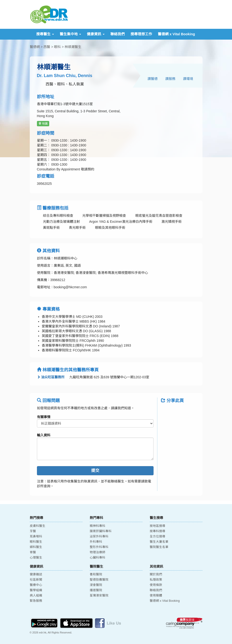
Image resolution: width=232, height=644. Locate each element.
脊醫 (33, 552)
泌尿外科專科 (99, 536)
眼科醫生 (36, 542)
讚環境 (188, 79)
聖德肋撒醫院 (99, 580)
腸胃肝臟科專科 (101, 531)
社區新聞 (36, 580)
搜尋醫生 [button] (45, 34)
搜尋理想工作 (141, 34)
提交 (95, 471)
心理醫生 (36, 558)
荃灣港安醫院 (99, 596)
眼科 (57, 47)
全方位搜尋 (158, 536)
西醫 (47, 47)
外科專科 (96, 542)
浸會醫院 (96, 585)
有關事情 (44, 417)
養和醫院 (96, 574)
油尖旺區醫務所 (51, 377)
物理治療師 (98, 552)
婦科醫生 (36, 547)
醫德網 (35, 47)
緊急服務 (36, 601)
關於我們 (156, 574)
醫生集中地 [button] (70, 34)
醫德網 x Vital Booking (176, 34)
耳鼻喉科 (36, 536)
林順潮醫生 (73, 47)
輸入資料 (44, 435)
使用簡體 (156, 596)
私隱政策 (156, 580)
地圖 (43, 124)
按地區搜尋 (158, 526)
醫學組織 (36, 590)
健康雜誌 (36, 574)
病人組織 (36, 596)
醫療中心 (36, 585)
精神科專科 (98, 526)
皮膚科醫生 (38, 526)
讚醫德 (153, 79)
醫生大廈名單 (159, 542)
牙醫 (33, 531)
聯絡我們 (118, 34)
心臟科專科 (98, 558)
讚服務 (170, 79)
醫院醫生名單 (159, 547)
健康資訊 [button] (96, 34)
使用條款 (156, 585)
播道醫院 (96, 590)
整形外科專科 (99, 547)
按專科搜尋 (158, 531)
